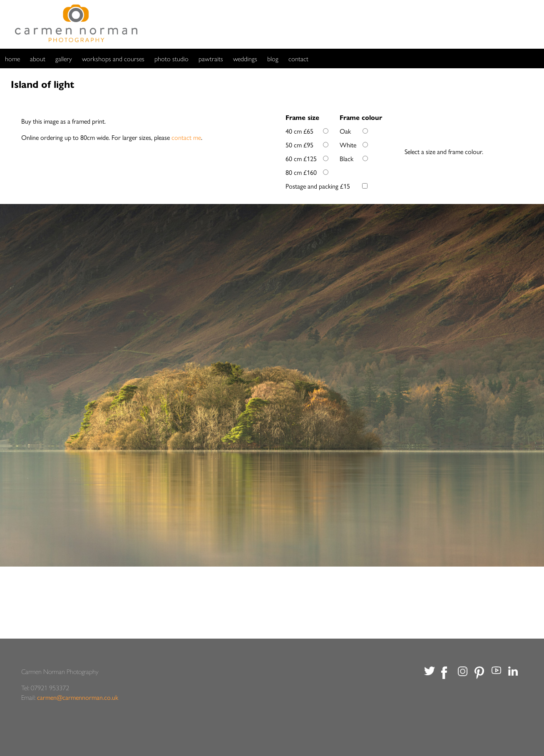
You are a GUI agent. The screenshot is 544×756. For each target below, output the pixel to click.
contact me (186, 137)
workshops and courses (113, 58)
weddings (245, 58)
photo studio (171, 58)
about (38, 58)
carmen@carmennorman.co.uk (78, 697)
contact (298, 58)
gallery (64, 58)
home (12, 58)
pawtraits (211, 58)
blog (273, 58)
